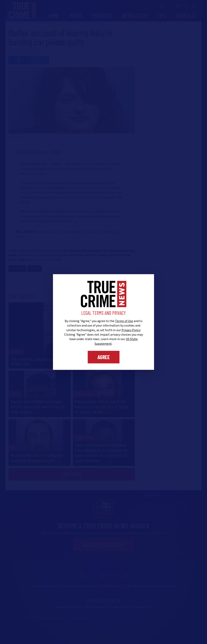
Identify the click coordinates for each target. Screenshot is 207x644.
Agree (104, 357)
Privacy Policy (131, 330)
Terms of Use (124, 321)
